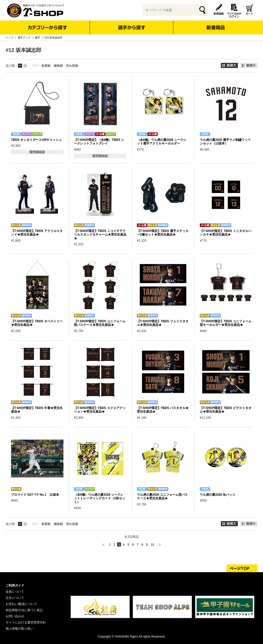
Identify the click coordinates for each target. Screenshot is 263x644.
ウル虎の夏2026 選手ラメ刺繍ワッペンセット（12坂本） (225, 142)
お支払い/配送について (21, 604)
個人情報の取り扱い (20, 629)
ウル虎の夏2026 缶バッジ (218, 495)
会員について (15, 592)
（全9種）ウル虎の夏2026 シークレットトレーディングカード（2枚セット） (100, 498)
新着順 (46, 66)
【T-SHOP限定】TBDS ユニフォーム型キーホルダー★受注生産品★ (226, 323)
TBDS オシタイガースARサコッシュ (36, 140)
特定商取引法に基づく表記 (24, 610)
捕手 (37, 38)
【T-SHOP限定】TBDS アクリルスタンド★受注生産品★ (37, 233)
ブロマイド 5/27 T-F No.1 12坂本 (35, 495)
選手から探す (132, 27)
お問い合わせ (15, 616)
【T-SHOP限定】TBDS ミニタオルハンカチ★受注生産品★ (226, 233)
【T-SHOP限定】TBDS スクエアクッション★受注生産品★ (100, 410)
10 (152, 545)
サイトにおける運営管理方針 (26, 622)
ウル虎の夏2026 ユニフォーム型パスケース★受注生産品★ (162, 496)
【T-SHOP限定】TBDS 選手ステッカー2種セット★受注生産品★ (163, 233)
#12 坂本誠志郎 (53, 38)
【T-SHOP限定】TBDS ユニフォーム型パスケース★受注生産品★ (100, 323)
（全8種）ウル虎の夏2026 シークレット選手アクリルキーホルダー (162, 142)
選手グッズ (24, 38)
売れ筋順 (72, 66)
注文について (15, 598)
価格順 (58, 66)
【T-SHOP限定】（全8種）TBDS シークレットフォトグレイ (99, 142)
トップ (10, 38)
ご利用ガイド (15, 586)
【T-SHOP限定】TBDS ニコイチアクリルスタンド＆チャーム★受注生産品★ (100, 235)
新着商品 (215, 24)
